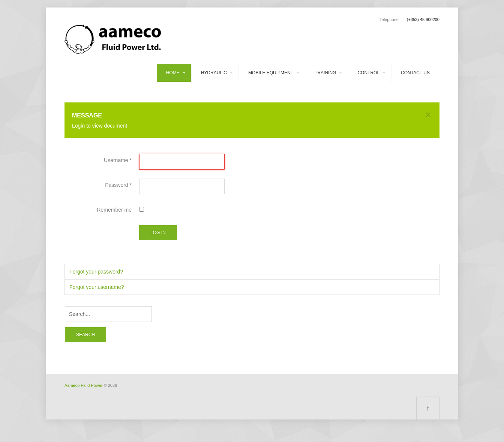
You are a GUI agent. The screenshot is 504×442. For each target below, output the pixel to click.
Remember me (114, 210)
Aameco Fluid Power (84, 385)
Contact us (415, 73)
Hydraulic (214, 73)
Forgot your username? (97, 287)
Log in (158, 233)
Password (118, 185)
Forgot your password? (96, 272)
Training (325, 73)
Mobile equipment (271, 73)
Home (173, 73)
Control (368, 73)
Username (118, 160)
